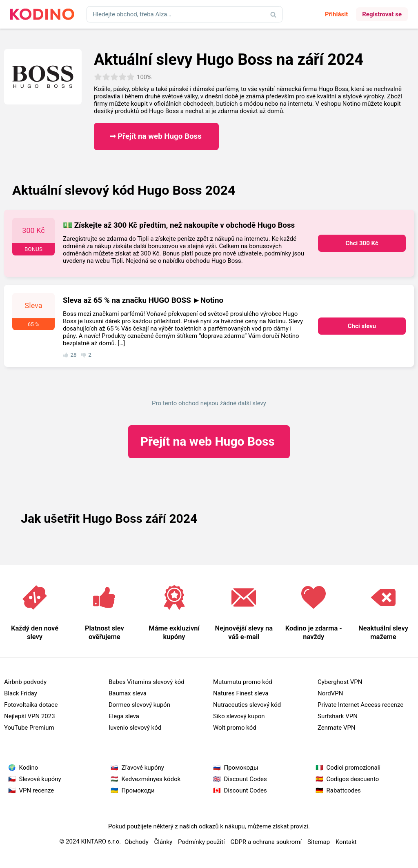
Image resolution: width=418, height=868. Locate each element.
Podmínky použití (201, 842)
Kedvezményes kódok (151, 779)
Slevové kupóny (40, 779)
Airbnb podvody (25, 682)
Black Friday (21, 693)
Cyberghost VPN (340, 682)
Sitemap (319, 842)
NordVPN (330, 693)
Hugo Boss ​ (209, 441)
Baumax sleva (128, 693)
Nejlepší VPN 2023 (30, 716)
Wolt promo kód (235, 728)
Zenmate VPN (337, 728)
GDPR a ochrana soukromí (266, 842)
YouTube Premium (29, 728)
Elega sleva (124, 716)
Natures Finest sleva (241, 693)
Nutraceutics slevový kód (247, 705)
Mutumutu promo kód (243, 682)
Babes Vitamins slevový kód (147, 682)
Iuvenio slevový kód (135, 728)
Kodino (29, 768)
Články (163, 842)
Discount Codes (246, 779)
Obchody (137, 842)
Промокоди (138, 790)
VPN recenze (37, 790)
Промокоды (241, 768)
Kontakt (346, 842)
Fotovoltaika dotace (31, 705)
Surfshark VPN (338, 716)
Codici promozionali (354, 768)
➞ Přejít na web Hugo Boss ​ (157, 136)
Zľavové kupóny (143, 768)
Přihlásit (336, 14)
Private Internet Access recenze (360, 705)
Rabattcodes (344, 790)
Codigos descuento (353, 779)
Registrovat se (382, 14)
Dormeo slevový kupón (139, 705)
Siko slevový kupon (239, 716)
